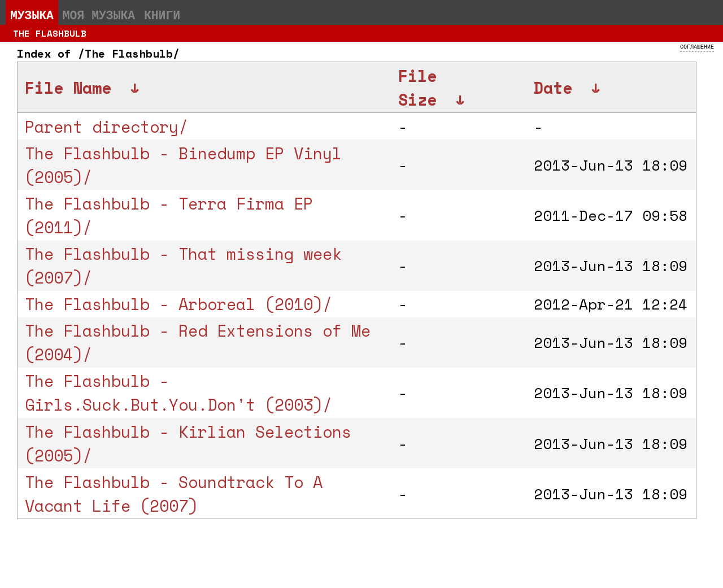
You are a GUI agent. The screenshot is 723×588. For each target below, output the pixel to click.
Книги (162, 15)
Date (553, 88)
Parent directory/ (106, 127)
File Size (417, 88)
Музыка (32, 15)
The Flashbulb (50, 33)
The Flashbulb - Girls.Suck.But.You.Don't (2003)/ (178, 393)
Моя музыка (99, 15)
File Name (68, 88)
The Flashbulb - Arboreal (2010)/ (178, 304)
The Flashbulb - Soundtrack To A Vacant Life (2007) (174, 494)
